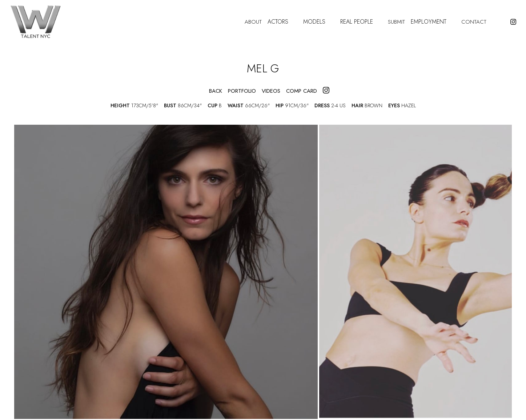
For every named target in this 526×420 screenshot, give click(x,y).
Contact (474, 22)
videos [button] (271, 91)
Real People (361, 22)
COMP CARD (302, 91)
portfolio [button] (242, 91)
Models (319, 22)
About (253, 22)
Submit (396, 22)
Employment (433, 22)
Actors (282, 22)
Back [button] (210, 91)
